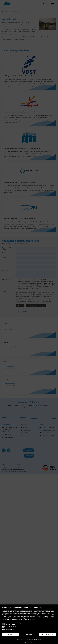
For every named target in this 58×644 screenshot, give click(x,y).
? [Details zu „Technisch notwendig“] (20, 624)
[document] (29, 614)
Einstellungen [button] (38, 640)
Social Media (9, 627)
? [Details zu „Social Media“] (16, 627)
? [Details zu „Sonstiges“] (14, 630)
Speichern (29, 634)
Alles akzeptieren (47, 634)
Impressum (20, 640)
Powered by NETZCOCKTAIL (29, 643)
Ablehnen (11, 634)
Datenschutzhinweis (28, 640)
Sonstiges (8, 630)
